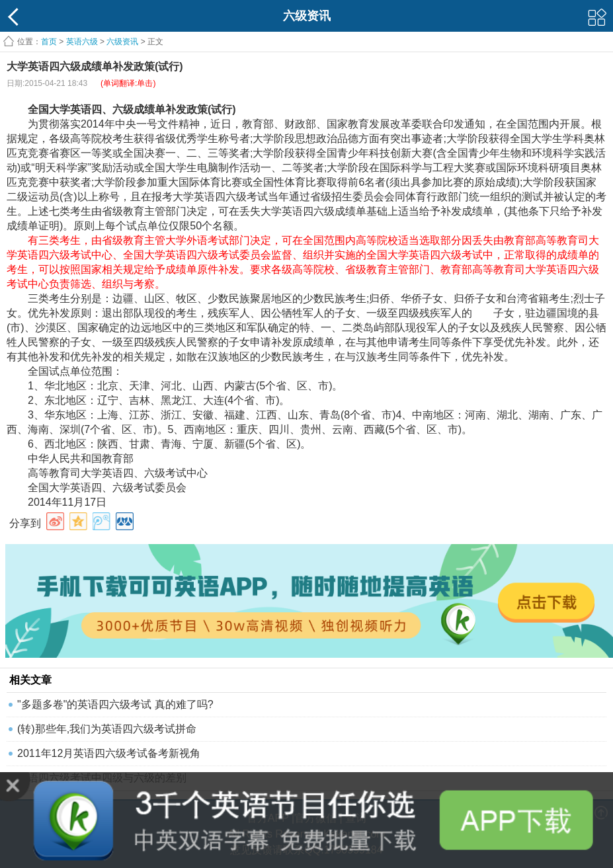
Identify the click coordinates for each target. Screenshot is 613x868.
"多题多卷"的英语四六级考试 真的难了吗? (115, 704)
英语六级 (82, 42)
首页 (49, 42)
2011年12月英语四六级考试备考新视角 (109, 753)
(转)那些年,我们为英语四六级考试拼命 (107, 729)
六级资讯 (122, 42)
